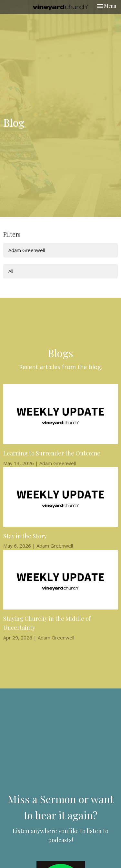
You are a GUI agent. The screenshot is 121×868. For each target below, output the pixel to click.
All (11, 271)
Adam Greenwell (27, 250)
